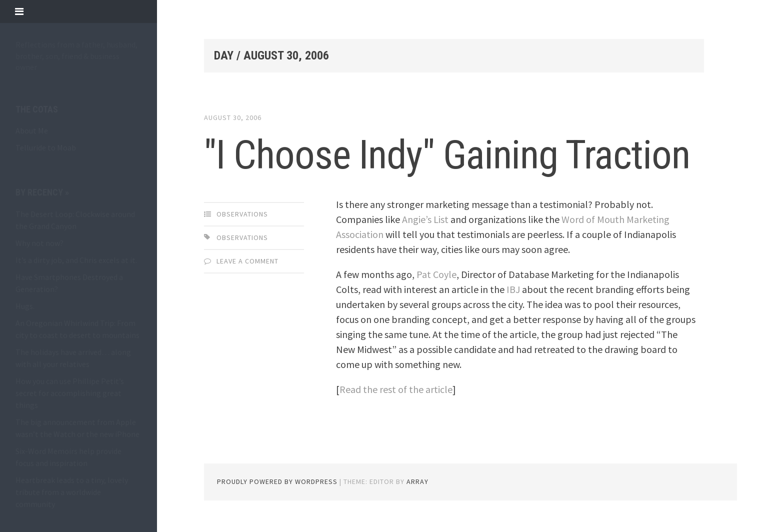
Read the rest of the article (396, 389)
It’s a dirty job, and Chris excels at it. (76, 260)
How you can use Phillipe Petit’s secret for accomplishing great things (70, 393)
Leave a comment (247, 261)
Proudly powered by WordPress (277, 481)
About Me (32, 130)
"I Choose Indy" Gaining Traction (447, 155)
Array (417, 481)
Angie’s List (425, 219)
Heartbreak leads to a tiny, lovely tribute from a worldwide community (72, 492)
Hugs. (25, 306)
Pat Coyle (436, 274)
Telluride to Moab (46, 147)
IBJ (513, 289)
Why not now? (39, 243)
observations (242, 214)
